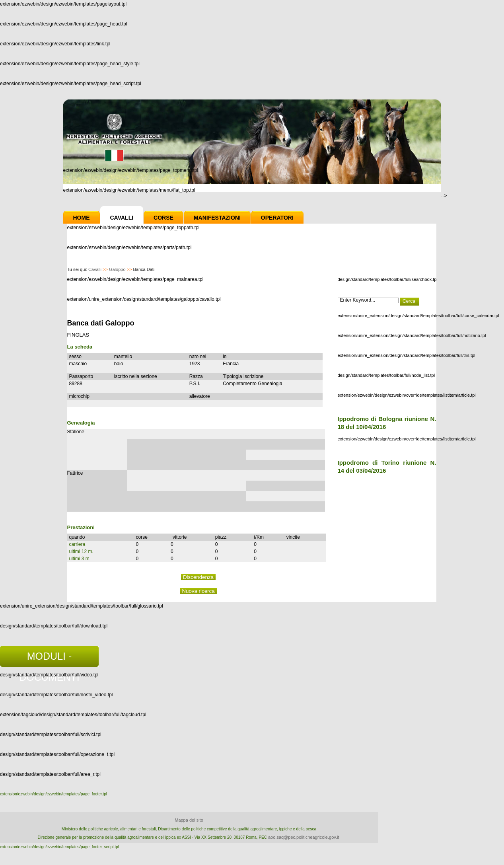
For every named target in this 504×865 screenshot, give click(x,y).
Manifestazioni (217, 218)
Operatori (277, 218)
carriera (77, 544)
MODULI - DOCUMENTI (49, 659)
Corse (163, 218)
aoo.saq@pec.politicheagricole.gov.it (304, 837)
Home (82, 218)
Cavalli (122, 218)
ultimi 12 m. (81, 551)
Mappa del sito (189, 820)
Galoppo (117, 269)
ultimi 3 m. (80, 559)
